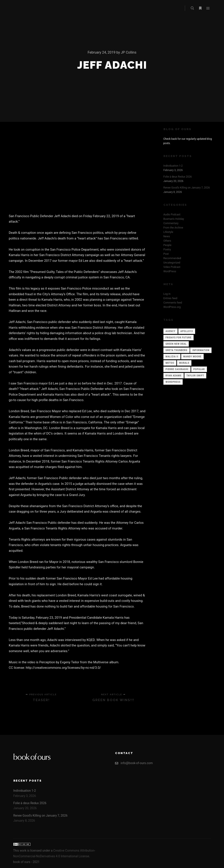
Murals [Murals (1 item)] (184, 363)
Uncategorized (172, 263)
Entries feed (170, 298)
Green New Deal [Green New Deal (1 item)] (176, 344)
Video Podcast (172, 267)
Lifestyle (168, 232)
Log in (167, 294)
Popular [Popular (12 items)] (199, 369)
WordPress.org (172, 307)
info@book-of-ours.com (134, 763)
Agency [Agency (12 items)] (171, 331)
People (167, 245)
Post (166, 254)
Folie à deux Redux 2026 (178, 177)
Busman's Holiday (174, 219)
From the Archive (173, 228)
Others (167, 241)
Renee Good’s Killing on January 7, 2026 (187, 188)
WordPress (170, 271)
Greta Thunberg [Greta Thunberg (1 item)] (177, 350)
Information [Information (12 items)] (201, 350)
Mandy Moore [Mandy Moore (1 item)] (192, 357)
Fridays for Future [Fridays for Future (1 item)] (178, 338)
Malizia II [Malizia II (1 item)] (172, 357)
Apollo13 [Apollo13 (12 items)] (187, 331)
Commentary (171, 223)
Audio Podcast (172, 215)
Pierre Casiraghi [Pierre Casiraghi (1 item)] (177, 369)
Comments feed (173, 303)
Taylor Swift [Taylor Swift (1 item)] (195, 376)
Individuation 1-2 (173, 166)
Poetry (167, 250)
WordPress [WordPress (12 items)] (173, 382)
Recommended (172, 258)
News (167, 236)
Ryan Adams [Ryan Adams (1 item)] (174, 376)
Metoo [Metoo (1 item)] (170, 363)
